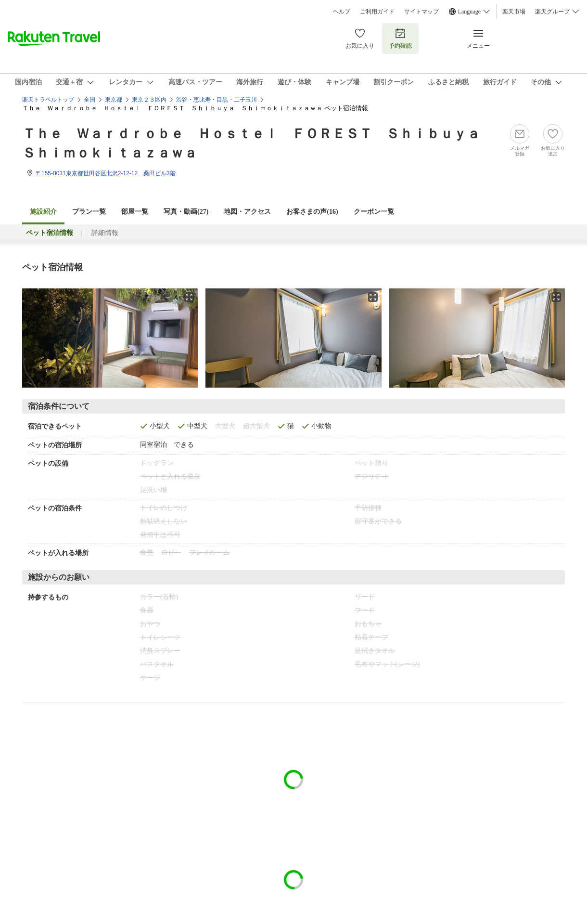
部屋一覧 (135, 212)
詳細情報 (105, 233)
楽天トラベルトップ (48, 100)
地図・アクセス (247, 212)
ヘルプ (342, 12)
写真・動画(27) (186, 212)
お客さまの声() (312, 212)
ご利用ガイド (377, 12)
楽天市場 (514, 12)
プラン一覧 (89, 212)
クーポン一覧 (374, 212)
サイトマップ (421, 12)
